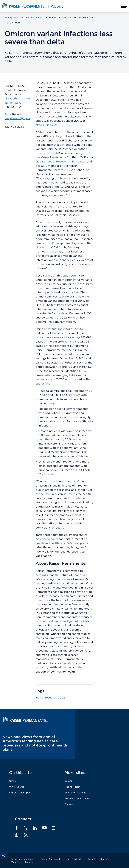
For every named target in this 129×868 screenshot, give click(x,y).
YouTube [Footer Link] (44, 828)
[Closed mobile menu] (124, 6)
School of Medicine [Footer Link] (76, 793)
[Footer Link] (26, 829)
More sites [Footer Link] (75, 773)
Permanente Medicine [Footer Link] (77, 798)
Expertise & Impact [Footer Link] (20, 793)
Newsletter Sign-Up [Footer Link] (99, 859)
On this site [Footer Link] (20, 773)
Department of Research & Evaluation (61, 161)
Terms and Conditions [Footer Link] (23, 859)
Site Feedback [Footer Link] (74, 859)
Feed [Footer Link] (26, 835)
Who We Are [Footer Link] (17, 787)
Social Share (4, 855)
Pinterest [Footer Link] (17, 835)
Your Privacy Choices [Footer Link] (22, 862)
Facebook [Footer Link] (17, 828)
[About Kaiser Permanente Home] (33, 8)
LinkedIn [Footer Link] (35, 828)
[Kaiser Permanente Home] (25, 721)
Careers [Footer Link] (69, 804)
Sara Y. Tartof (44, 153)
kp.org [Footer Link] (68, 781)
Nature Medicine (47, 125)
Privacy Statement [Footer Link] (50, 859)
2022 (61, 698)
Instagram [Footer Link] (53, 828)
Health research (46, 698)
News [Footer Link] (12, 781)
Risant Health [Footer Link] (72, 787)
